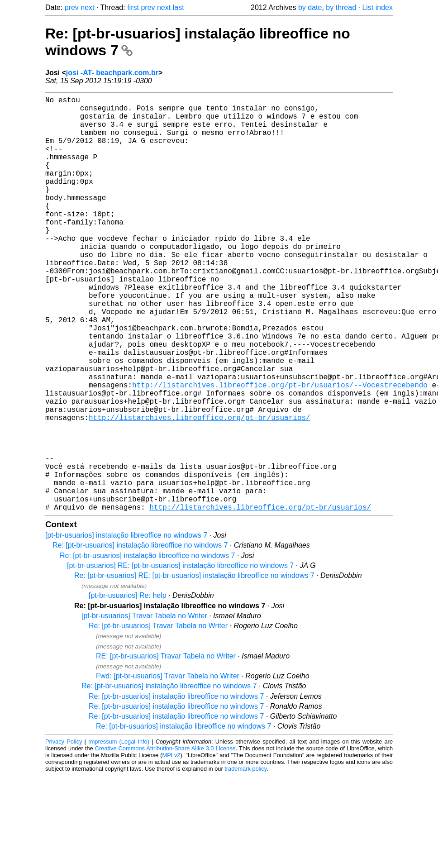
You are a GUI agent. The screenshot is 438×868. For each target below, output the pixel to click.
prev (72, 7)
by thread (341, 7)
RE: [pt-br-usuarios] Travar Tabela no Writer (166, 748)
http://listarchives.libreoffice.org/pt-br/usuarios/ (200, 490)
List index (377, 7)
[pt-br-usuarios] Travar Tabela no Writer (144, 708)
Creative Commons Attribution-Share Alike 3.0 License (165, 841)
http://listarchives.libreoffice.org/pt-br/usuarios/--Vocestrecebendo (280, 450)
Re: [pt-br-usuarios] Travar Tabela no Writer (158, 718)
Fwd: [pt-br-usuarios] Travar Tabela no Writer (168, 768)
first (133, 7)
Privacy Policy (64, 834)
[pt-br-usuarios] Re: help (128, 688)
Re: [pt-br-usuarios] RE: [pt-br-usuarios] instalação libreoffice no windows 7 (194, 668)
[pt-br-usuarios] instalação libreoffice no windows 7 (126, 627)
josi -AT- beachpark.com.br (112, 73)
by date (310, 7)
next (87, 7)
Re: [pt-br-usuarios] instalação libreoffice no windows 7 (140, 637)
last (179, 7)
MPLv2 (171, 847)
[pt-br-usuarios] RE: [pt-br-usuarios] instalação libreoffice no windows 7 (180, 658)
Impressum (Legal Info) (119, 834)
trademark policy (245, 861)
